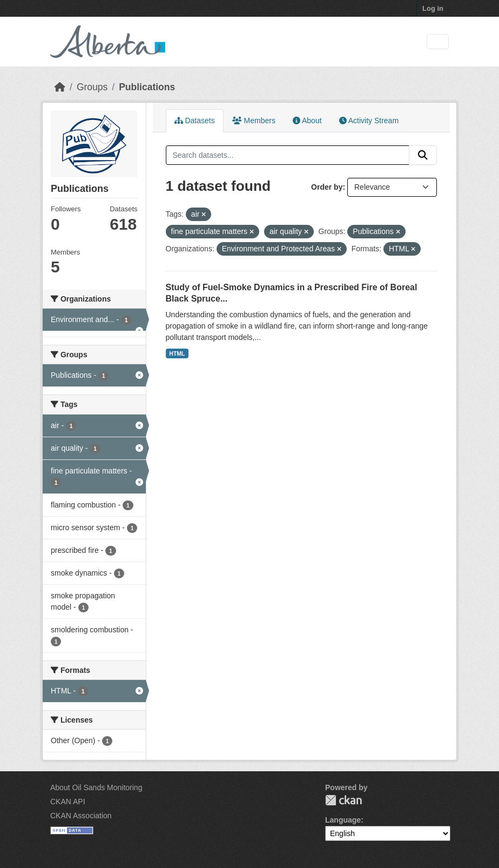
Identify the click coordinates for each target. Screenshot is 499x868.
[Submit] (423, 155)
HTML (177, 353)
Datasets (195, 121)
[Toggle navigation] (438, 42)
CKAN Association (81, 816)
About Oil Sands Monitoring (96, 787)
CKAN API (68, 802)
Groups (92, 87)
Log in (433, 8)
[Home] (60, 87)
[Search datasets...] (288, 155)
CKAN (343, 800)
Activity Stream (369, 121)
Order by (327, 187)
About (307, 121)
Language (343, 820)
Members (254, 121)
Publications (147, 87)
